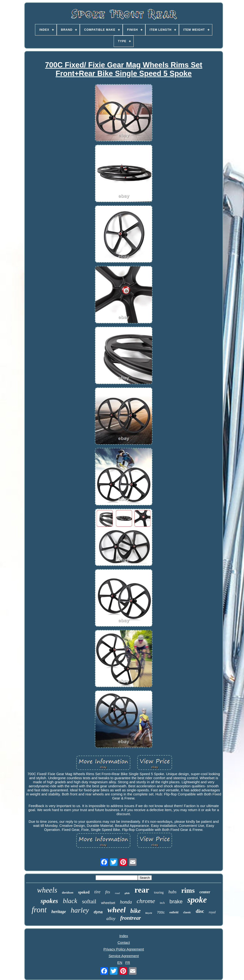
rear (142, 890)
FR (128, 962)
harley (80, 910)
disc (200, 911)
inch (162, 903)
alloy (111, 918)
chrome (146, 901)
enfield (174, 912)
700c (161, 912)
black (70, 901)
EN (120, 962)
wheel (117, 910)
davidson (68, 892)
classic (187, 912)
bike (135, 911)
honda (126, 902)
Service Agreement (124, 956)
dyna (98, 912)
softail (89, 901)
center (205, 892)
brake (176, 902)
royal (212, 912)
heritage (59, 912)
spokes (49, 901)
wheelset (108, 903)
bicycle (149, 913)
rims (188, 890)
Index (124, 936)
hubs (173, 892)
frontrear (131, 918)
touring (159, 892)
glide (127, 893)
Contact (124, 942)
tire (97, 892)
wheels (47, 890)
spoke (197, 900)
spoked (84, 892)
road (117, 893)
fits (108, 892)
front (39, 910)
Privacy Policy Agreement (124, 949)
